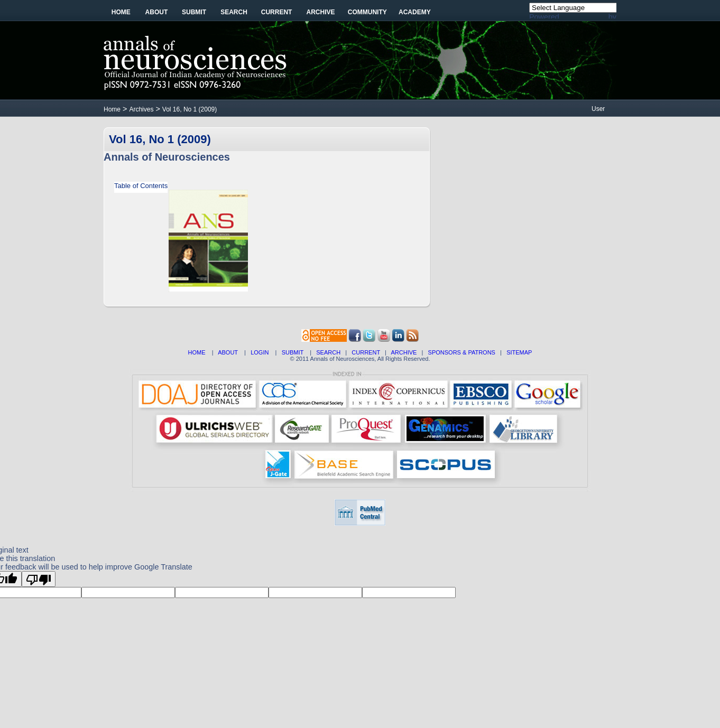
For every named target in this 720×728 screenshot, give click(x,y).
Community (367, 12)
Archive (321, 12)
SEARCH (328, 352)
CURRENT (366, 352)
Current (277, 12)
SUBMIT (293, 352)
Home (121, 12)
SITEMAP (519, 352)
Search (234, 12)
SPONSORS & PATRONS (462, 352)
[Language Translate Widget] (579, 8)
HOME (197, 352)
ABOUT (228, 352)
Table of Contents (141, 186)
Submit (194, 12)
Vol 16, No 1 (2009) (190, 109)
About (157, 12)
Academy (415, 12)
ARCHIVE (404, 352)
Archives (141, 109)
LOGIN (260, 352)
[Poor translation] (39, 579)
